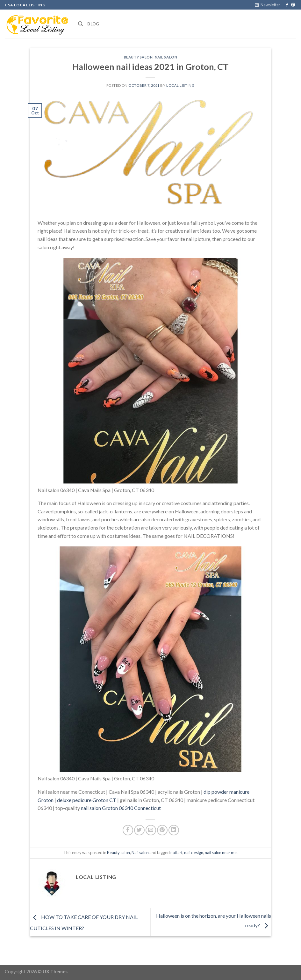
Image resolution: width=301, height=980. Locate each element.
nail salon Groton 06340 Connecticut (121, 808)
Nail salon (166, 57)
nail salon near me (221, 853)
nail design (194, 853)
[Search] (80, 24)
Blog (93, 24)
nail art (176, 853)
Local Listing (180, 85)
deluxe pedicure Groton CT (87, 800)
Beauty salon (138, 57)
